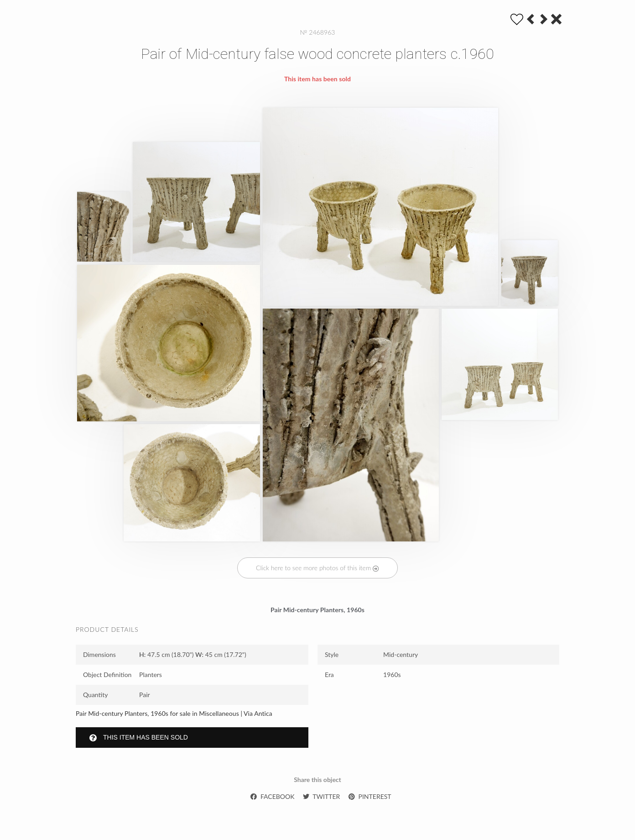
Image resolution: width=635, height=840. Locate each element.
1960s (392, 675)
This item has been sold (139, 738)
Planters (151, 675)
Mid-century (401, 654)
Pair (145, 695)
